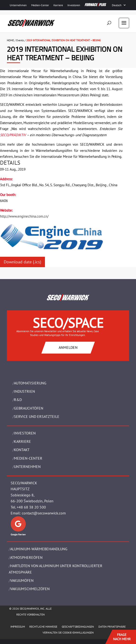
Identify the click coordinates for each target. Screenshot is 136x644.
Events (20, 40)
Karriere (58, 5)
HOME (10, 40)
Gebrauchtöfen (29, 408)
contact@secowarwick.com (44, 513)
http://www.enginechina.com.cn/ (24, 216)
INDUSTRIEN (24, 391)
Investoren (74, 5)
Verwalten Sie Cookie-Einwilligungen (68, 632)
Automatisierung (30, 383)
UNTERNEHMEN (27, 467)
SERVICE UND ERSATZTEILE (37, 416)
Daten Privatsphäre (112, 627)
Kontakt (22, 450)
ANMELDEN (68, 347)
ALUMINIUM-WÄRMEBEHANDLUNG (39, 549)
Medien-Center (40, 5)
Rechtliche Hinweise (43, 627)
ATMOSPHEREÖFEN (26, 557)
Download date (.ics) (22, 262)
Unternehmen (18, 5)
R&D (18, 400)
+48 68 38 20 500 (31, 507)
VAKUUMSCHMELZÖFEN (30, 589)
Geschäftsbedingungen (78, 627)
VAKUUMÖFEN (22, 580)
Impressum (18, 627)
